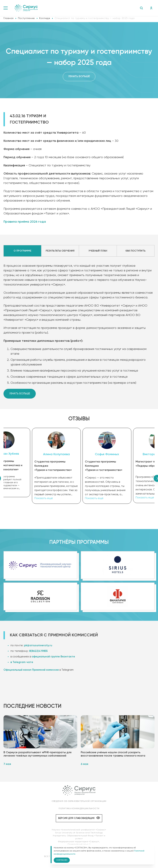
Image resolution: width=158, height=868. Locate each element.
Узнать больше (79, 76)
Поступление (26, 18)
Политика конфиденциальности (79, 808)
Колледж (45, 18)
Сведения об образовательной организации (79, 801)
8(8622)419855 (38, 651)
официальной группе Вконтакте (53, 656)
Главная (9, 18)
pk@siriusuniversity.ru (38, 645)
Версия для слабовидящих (79, 818)
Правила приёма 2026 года (25, 222)
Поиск (141, 8)
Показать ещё (17, 492)
